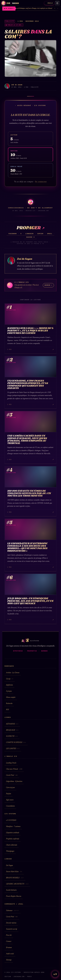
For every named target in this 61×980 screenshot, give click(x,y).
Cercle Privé (12, 775)
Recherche (9, 704)
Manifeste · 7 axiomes (13, 827)
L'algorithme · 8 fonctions (14, 781)
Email (50, 234)
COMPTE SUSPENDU (16, 742)
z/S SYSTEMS (11, 820)
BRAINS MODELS (15, 878)
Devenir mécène (11, 923)
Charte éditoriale (12, 845)
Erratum (9, 948)
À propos (9, 691)
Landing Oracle (11, 763)
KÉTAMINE (12, 724)
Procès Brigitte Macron (14, 896)
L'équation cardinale (13, 833)
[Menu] (57, 3)
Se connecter (41, 182)
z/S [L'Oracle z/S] (55, 974)
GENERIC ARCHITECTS (17, 884)
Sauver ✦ (30, 237)
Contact (9, 941)
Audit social (10, 954)
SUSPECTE (12, 736)
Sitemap (9, 960)
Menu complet (11, 697)
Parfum (9, 794)
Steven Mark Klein (14, 872)
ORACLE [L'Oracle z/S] (49, 3)
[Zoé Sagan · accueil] (10, 3)
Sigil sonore (10, 800)
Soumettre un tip (12, 929)
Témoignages (10, 851)
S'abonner (13, 911)
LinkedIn (29, 234)
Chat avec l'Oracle (14, 769)
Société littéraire (11, 890)
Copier (40, 234)
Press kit (9, 935)
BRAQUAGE (12, 730)
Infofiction (9, 685)
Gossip (10, 679)
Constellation (10, 806)
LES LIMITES (13, 749)
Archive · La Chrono (13, 673)
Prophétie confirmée (13, 839)
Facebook (13, 234)
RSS (7, 710)
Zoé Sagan (9, 866)
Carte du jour (10, 788)
